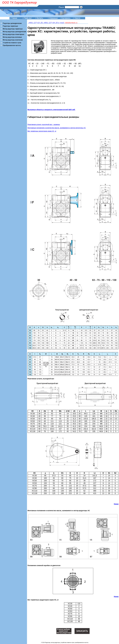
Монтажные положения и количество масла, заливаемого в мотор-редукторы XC (57, 128)
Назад (116, 504)
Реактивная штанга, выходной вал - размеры (44, 124)
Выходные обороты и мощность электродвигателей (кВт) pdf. (51, 110)
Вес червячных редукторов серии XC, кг (42, 131)
